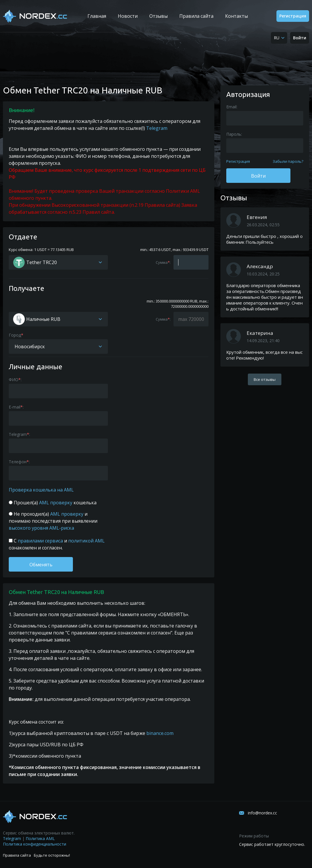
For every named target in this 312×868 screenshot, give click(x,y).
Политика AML (40, 838)
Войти (300, 38)
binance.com (160, 733)
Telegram (157, 128)
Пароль (234, 134)
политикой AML (86, 541)
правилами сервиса (40, 541)
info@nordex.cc (262, 813)
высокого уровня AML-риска (41, 528)
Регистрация (293, 16)
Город (15, 335)
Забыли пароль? (288, 161)
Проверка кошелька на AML (41, 490)
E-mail (15, 407)
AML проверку (56, 503)
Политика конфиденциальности (35, 844)
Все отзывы (265, 379)
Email (231, 107)
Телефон (18, 462)
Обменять (41, 565)
